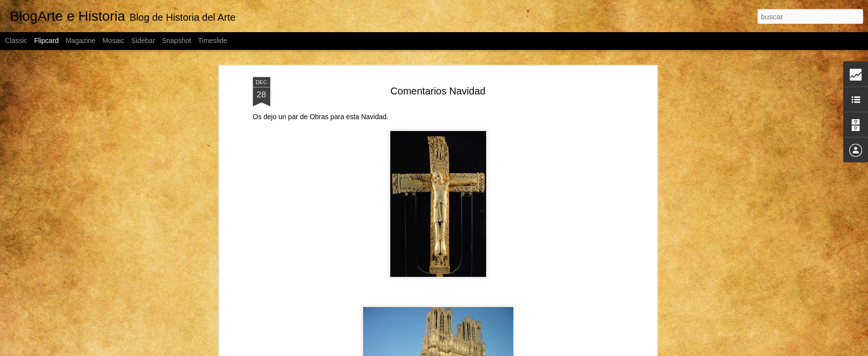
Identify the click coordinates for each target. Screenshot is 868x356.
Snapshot (177, 41)
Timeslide (213, 41)
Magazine (81, 41)
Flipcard (46, 41)
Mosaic (113, 41)
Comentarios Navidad (438, 91)
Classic (16, 41)
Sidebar (143, 41)
